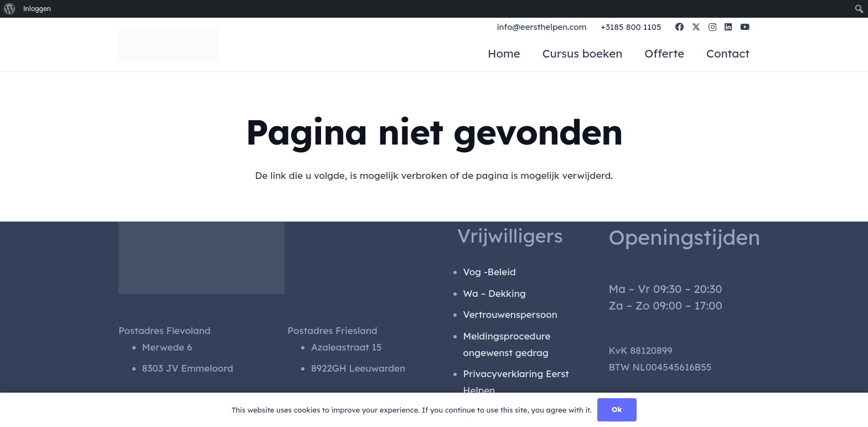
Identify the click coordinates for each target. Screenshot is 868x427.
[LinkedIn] (728, 28)
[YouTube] (745, 28)
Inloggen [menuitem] (37, 9)
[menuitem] (10, 9)
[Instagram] (712, 29)
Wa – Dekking (495, 293)
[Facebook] (680, 28)
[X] (696, 28)
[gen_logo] (197, 45)
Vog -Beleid (490, 272)
